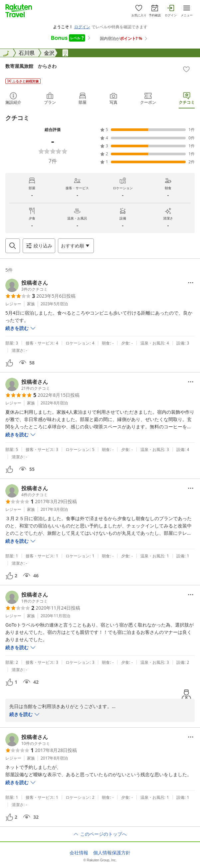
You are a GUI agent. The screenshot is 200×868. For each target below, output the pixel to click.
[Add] (186, 69)
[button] (27, 285)
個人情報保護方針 (112, 853)
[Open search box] (13, 246)
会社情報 (79, 853)
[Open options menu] (76, 246)
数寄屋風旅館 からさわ (31, 66)
